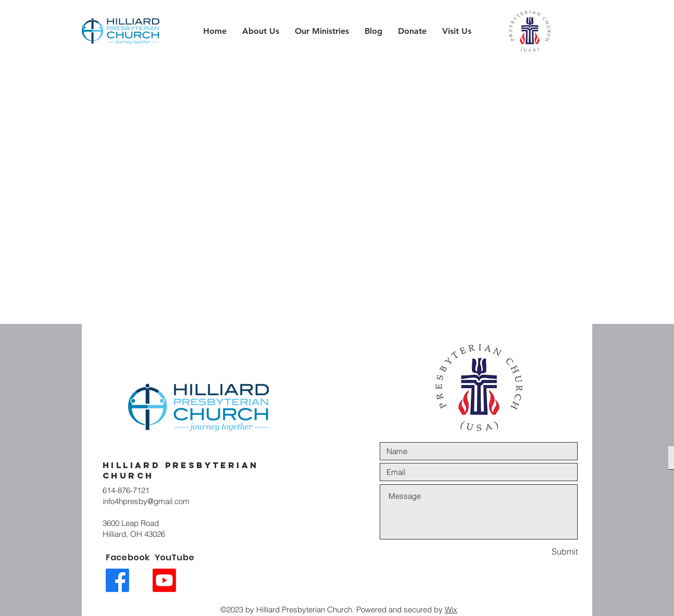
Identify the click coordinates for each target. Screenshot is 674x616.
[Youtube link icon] (164, 580)
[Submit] (541, 552)
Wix (451, 609)
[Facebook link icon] (117, 580)
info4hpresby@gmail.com (146, 501)
